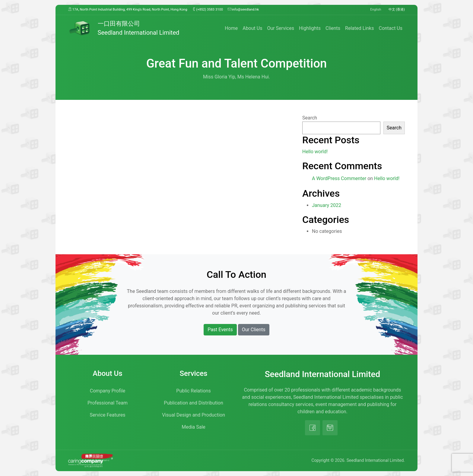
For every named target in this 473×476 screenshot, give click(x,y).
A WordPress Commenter (339, 178)
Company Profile (108, 391)
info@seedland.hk (243, 9)
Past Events (220, 330)
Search (310, 118)
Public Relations (193, 391)
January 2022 (327, 205)
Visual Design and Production (194, 415)
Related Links (359, 28)
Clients (333, 28)
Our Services (281, 28)
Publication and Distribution (193, 403)
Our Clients (254, 330)
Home (231, 28)
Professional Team (108, 403)
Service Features (108, 415)
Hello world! (315, 152)
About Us (252, 28)
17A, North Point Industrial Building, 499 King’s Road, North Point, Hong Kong (128, 9)
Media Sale (194, 427)
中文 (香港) (397, 10)
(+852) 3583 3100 (208, 9)
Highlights (310, 28)
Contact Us (390, 28)
